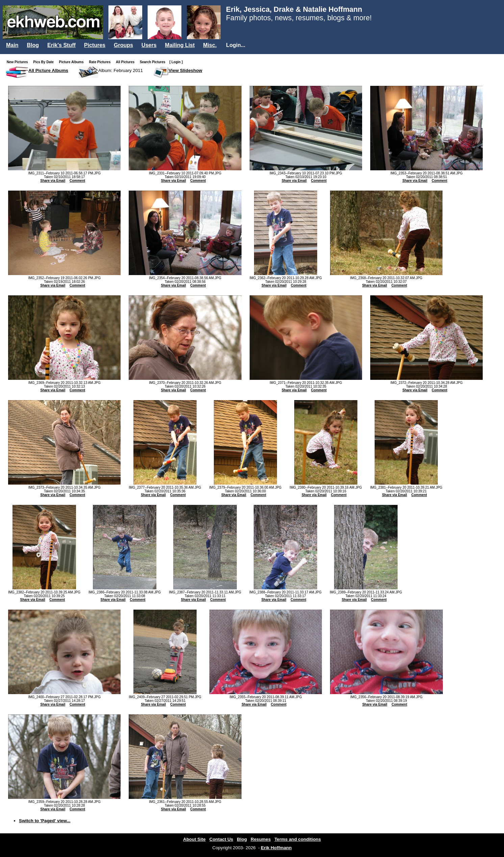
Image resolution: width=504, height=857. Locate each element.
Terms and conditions (298, 839)
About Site (194, 839)
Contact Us (221, 839)
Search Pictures (154, 62)
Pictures (95, 45)
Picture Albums (73, 62)
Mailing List (180, 45)
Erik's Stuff (61, 45)
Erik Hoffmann (276, 848)
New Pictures (19, 62)
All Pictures (127, 62)
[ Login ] (176, 62)
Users (149, 45)
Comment (77, 181)
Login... (236, 45)
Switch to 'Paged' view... (45, 821)
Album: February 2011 (121, 70)
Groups (123, 45)
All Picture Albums (48, 70)
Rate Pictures (101, 62)
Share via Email (53, 181)
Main (12, 45)
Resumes (261, 839)
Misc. (210, 45)
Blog (33, 45)
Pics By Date (45, 62)
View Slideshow (185, 70)
